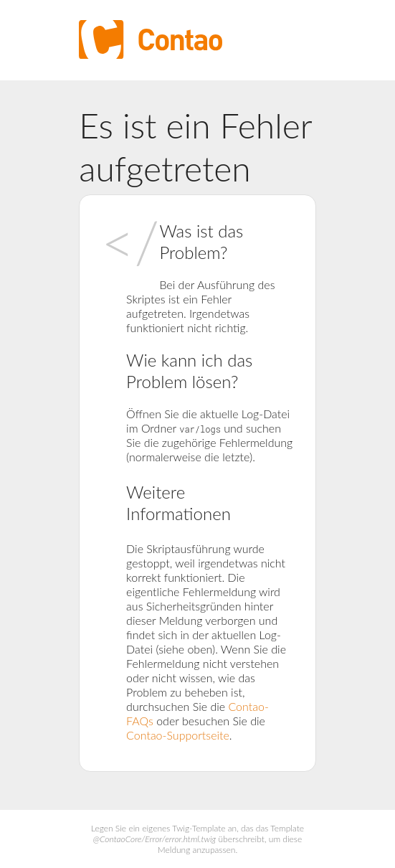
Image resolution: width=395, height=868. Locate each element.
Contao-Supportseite (178, 735)
